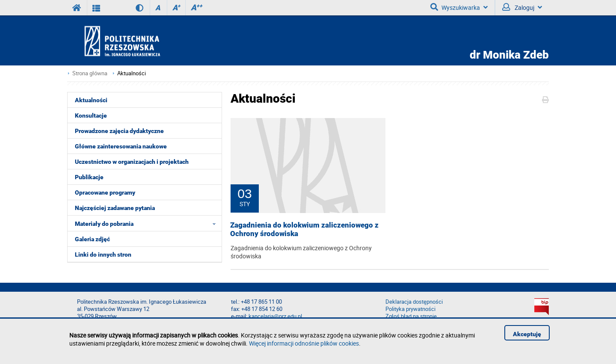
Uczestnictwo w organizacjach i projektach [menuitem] (132, 162)
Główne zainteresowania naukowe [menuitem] (121, 146)
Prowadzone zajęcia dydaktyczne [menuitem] (119, 131)
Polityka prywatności (410, 309)
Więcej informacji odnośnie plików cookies (304, 343)
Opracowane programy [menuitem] (105, 192)
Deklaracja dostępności (414, 302)
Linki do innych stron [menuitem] (103, 255)
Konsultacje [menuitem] (91, 115)
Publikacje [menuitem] (89, 177)
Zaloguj (522, 7)
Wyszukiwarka (459, 7)
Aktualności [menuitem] (91, 100)
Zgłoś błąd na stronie (411, 316)
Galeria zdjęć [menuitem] (92, 239)
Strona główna (90, 73)
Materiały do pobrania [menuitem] (148, 223)
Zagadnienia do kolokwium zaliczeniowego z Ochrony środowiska (304, 229)
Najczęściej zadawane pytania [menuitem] (115, 208)
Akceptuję (527, 334)
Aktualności (132, 73)
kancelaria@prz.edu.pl (275, 316)
